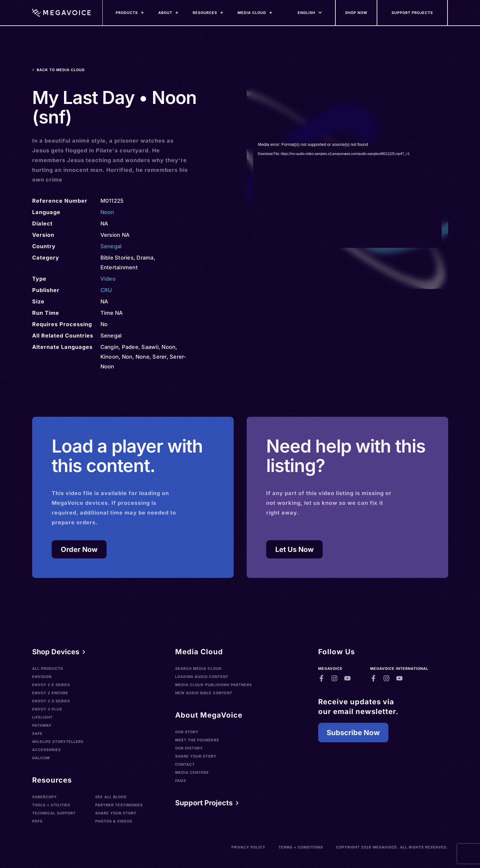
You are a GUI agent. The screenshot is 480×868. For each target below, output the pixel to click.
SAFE (37, 734)
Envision (42, 677)
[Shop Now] (357, 13)
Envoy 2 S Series (51, 701)
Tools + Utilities (51, 805)
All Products (48, 669)
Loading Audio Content (202, 677)
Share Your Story (116, 813)
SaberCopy (45, 797)
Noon (107, 212)
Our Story (187, 732)
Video (108, 279)
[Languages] (306, 13)
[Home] (61, 13)
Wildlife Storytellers (58, 742)
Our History (189, 748)
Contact (185, 764)
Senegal (111, 246)
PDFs (37, 821)
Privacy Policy (248, 847)
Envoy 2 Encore (50, 693)
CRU (106, 290)
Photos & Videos (114, 821)
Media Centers (192, 772)
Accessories (46, 750)
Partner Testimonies (119, 805)
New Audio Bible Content (204, 693)
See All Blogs (111, 797)
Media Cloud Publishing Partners (214, 685)
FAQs (181, 781)
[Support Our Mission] (413, 13)
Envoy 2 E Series (51, 685)
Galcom (41, 758)
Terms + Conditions (301, 847)
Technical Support (54, 813)
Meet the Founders (197, 740)
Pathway (42, 725)
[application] (347, 195)
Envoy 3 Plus (47, 709)
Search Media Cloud (198, 669)
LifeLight (42, 717)
